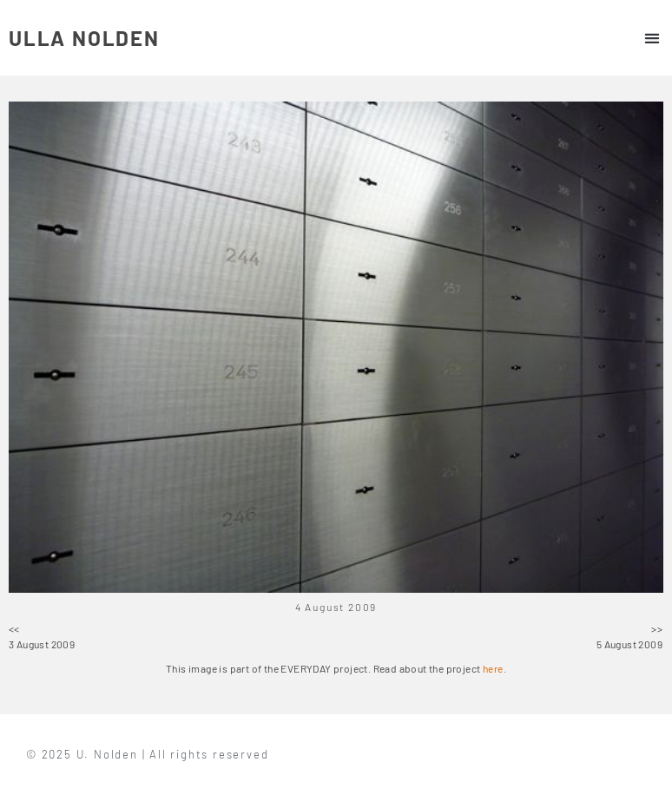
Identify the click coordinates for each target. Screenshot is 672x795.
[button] (652, 38)
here (493, 668)
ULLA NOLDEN (84, 38)
